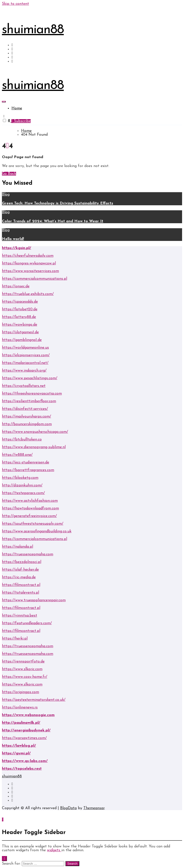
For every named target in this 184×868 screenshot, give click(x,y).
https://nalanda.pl (17, 547)
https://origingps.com (20, 692)
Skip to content (15, 4)
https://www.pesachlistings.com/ (30, 378)
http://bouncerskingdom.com (27, 424)
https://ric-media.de (19, 577)
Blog (6, 195)
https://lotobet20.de (20, 309)
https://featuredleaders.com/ (27, 623)
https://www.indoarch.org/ (24, 371)
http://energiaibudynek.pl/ (26, 730)
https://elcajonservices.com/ (26, 355)
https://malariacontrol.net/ (25, 363)
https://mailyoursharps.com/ (26, 417)
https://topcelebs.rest (22, 769)
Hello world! (13, 239)
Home (17, 108)
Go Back (9, 174)
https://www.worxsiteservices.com (30, 271)
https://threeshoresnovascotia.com (32, 394)
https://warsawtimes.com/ (24, 738)
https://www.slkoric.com (22, 669)
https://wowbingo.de (20, 325)
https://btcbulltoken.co (22, 440)
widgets (54, 850)
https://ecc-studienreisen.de (26, 462)
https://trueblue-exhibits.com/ (28, 294)
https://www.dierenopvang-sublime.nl (34, 447)
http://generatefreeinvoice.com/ (29, 516)
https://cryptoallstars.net (24, 386)
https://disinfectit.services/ (25, 409)
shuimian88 (33, 30)
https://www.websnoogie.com (28, 715)
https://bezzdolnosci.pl (22, 562)
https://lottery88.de (19, 317)
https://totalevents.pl (20, 593)
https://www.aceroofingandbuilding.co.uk (37, 531)
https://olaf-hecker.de (20, 570)
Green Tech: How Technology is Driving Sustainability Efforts (57, 203)
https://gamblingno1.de (22, 340)
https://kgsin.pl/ (17, 248)
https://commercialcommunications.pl (34, 279)
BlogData (68, 808)
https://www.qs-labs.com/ (25, 761)
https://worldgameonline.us (25, 348)
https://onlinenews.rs (20, 707)
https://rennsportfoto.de (23, 662)
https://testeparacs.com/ (23, 493)
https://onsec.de (16, 286)
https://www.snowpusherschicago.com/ (35, 432)
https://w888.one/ (17, 455)
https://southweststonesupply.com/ (33, 524)
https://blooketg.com (20, 478)
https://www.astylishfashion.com (30, 501)
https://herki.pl (15, 639)
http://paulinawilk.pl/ (21, 723)
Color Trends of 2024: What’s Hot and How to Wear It (53, 221)
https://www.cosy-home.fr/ (25, 677)
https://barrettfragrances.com (28, 470)
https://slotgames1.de (20, 332)
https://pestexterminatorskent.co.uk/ (34, 700)
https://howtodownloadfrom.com (30, 508)
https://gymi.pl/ (16, 753)
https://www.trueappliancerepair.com (34, 600)
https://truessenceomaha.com (28, 554)
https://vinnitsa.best (20, 616)
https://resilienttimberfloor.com (29, 401)
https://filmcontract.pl (21, 585)
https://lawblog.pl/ (19, 746)
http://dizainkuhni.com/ (22, 485)
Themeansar (94, 808)
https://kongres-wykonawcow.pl (29, 263)
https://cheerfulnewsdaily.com (28, 256)
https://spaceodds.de (20, 302)
